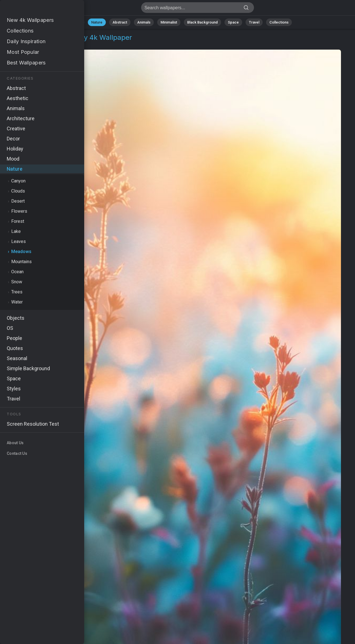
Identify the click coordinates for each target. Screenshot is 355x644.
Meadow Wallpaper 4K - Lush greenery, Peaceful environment (34, 9)
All (79, 22)
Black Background (202, 22)
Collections (279, 22)
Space (233, 22)
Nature (97, 22)
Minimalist (169, 22)
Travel (254, 22)
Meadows (46, 44)
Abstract (120, 22)
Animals (144, 22)
